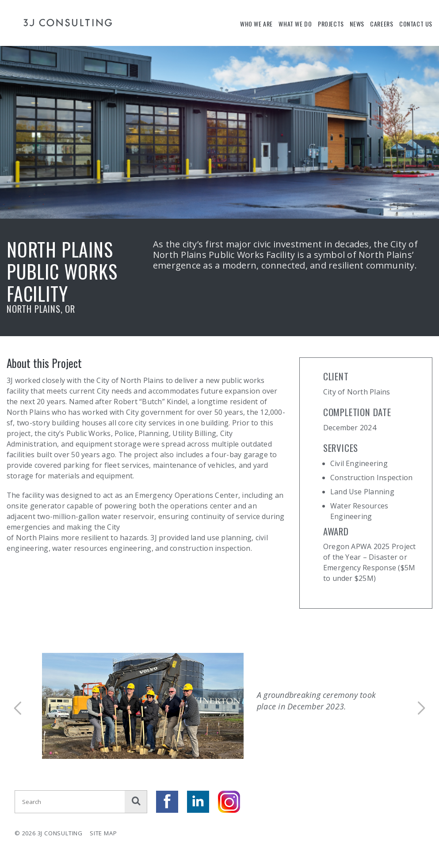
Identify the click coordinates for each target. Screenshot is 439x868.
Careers (382, 24)
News (357, 24)
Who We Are (256, 24)
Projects (331, 24)
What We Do (295, 24)
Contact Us (416, 24)
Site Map (103, 833)
